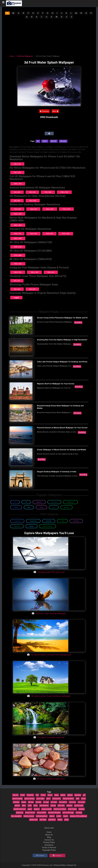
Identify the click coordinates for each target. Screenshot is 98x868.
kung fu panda (47, 809)
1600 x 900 (49, 234)
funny (56, 795)
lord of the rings (68, 813)
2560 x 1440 (18, 238)
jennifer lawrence (20, 809)
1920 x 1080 (66, 234)
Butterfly (49, 521)
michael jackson (42, 816)
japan (30, 809)
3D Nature (54, 502)
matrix (59, 816)
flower (43, 795)
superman (52, 820)
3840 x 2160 (18, 247)
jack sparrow (44, 805)
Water (54, 141)
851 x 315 (17, 281)
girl (84, 795)
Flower (16, 507)
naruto (66, 816)
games (70, 795)
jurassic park (79, 805)
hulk (78, 799)
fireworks (30, 795)
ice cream (81, 802)
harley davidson (68, 799)
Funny (41, 507)
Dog (29, 507)
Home (12, 56)
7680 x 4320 (18, 264)
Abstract (39, 502)
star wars (43, 820)
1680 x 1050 (50, 209)
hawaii (24, 802)
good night (40, 799)
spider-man (34, 820)
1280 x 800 (17, 209)
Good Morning (48, 526)
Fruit (45, 141)
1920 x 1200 (66, 209)
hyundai (38, 802)
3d (38, 141)
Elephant (76, 521)
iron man (54, 802)
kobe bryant (72, 809)
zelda (66, 820)
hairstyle (16, 802)
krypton (37, 809)
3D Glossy (17, 521)
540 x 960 (32, 192)
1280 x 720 (17, 234)
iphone (17, 805)
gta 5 (48, 799)
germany (78, 795)
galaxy (63, 795)
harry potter (57, 799)
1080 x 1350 (18, 272)
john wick (61, 805)
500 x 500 (32, 289)
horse (83, 799)
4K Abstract (70, 502)
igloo (24, 805)
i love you (72, 802)
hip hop (31, 802)
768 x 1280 (33, 201)
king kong (20, 813)
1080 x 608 (51, 272)
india (30, 805)
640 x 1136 (17, 164)
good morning (17, 799)
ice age (46, 802)
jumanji (53, 805)
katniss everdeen (60, 809)
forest (50, 795)
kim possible (42, 813)
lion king (79, 813)
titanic (60, 820)
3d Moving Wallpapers (25, 56)
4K (13, 13)
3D (7, 13)
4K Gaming (33, 521)
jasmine (69, 805)
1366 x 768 (33, 234)
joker (36, 805)
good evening (29, 799)
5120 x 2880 (18, 255)
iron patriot (63, 802)
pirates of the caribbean (78, 816)
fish (37, 795)
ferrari (23, 795)
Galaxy (32, 526)
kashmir (82, 809)
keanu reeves (30, 813)
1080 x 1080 (34, 272)
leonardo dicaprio (54, 813)
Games (66, 507)
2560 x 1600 (18, 214)
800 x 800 (17, 289)
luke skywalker (16, 816)
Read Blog (78, 322)
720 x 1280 (48, 192)
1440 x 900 (33, 209)
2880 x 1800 (18, 225)
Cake (62, 521)
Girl (54, 507)
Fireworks (17, 526)
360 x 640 (17, 192)
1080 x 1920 (18, 184)
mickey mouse (29, 816)
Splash (63, 141)
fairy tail (15, 795)
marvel (52, 816)
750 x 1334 (17, 172)
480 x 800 (17, 201)
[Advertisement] (49, 36)
